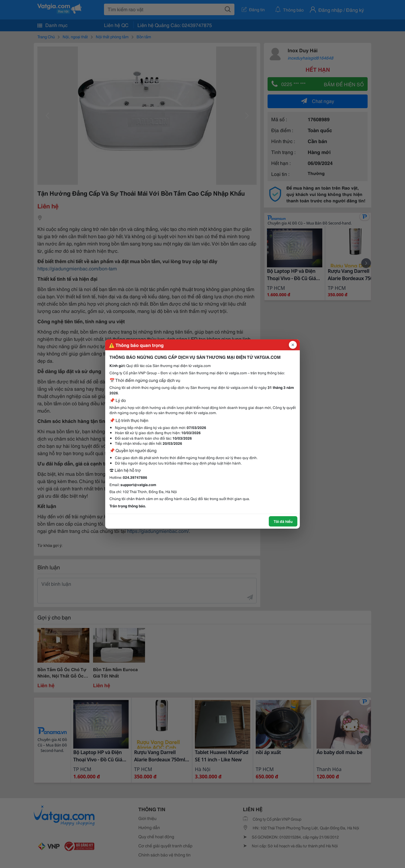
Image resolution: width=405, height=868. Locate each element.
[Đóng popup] (293, 345)
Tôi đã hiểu (283, 521)
